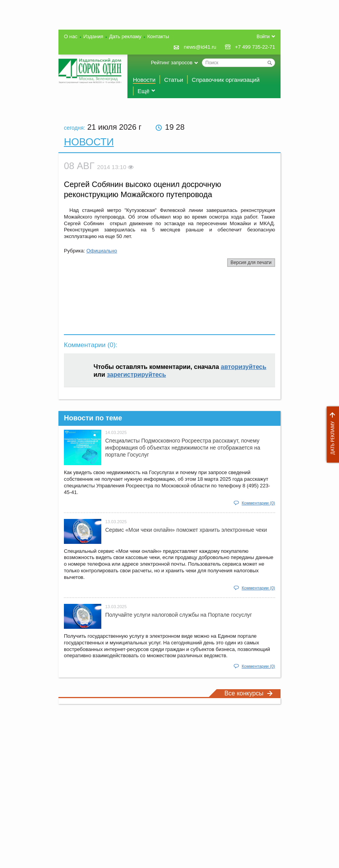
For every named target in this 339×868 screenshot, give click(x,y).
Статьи (174, 80)
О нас (71, 36)
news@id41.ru (200, 47)
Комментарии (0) (258, 503)
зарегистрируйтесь (136, 375)
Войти (263, 37)
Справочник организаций (226, 80)
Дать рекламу (331, 435)
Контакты (158, 36)
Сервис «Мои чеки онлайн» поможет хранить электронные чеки (186, 530)
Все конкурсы (249, 693)
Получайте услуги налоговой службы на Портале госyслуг (179, 615)
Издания (93, 36)
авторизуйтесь (244, 367)
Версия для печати (251, 263)
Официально (102, 251)
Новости (144, 80)
